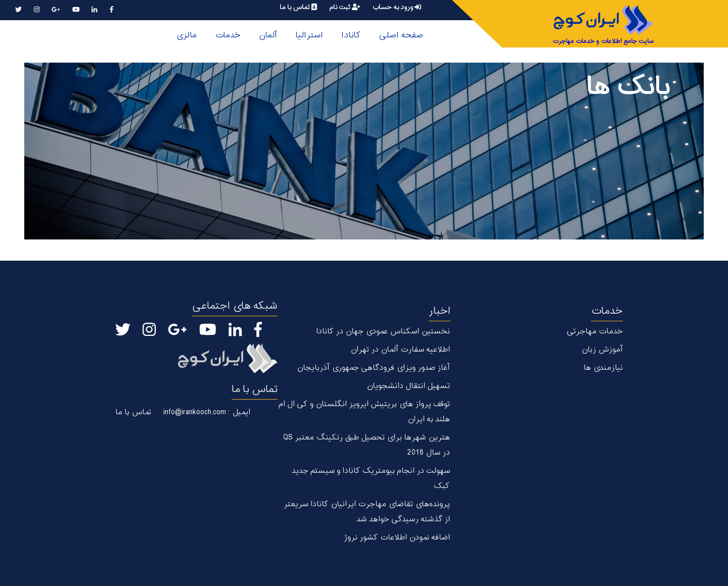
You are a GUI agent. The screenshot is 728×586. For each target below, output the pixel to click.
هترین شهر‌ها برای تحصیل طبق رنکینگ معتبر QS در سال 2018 (367, 445)
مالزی (186, 35)
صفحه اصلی (401, 35)
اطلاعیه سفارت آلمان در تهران (400, 350)
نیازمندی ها (603, 368)
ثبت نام (345, 7)
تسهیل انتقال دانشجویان (408, 386)
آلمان (268, 35)
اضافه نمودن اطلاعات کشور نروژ (397, 538)
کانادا (351, 35)
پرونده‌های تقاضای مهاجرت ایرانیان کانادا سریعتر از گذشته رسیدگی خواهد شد (367, 512)
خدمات (228, 35)
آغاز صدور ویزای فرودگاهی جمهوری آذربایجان (373, 368)
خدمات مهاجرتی (595, 332)
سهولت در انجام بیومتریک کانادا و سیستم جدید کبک (371, 479)
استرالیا (309, 35)
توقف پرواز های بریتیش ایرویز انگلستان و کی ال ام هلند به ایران (364, 412)
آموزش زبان (602, 350)
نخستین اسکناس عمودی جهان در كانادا (383, 332)
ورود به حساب (397, 7)
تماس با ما (298, 7)
